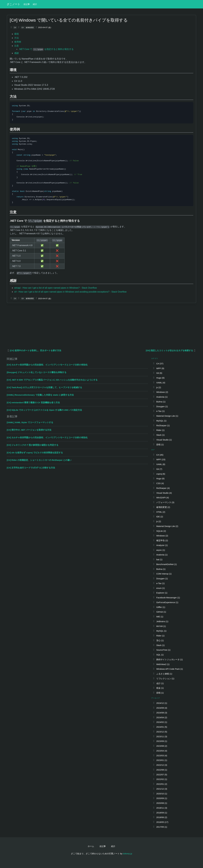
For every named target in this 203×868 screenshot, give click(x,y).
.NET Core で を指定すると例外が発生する (46, 49)
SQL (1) (158, 655)
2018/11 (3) (160, 808)
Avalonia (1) (160, 397)
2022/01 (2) (160, 784)
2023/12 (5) (160, 732)
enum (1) (159, 588)
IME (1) (158, 617)
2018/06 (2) (160, 817)
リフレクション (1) (164, 679)
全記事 (27, 4)
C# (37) (158, 364)
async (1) (159, 550)
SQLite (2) (159, 531)
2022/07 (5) (160, 775)
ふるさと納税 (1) (162, 674)
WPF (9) (158, 368)
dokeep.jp (128, 854)
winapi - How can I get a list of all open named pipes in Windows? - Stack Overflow (56, 288)
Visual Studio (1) (162, 440)
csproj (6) (159, 474)
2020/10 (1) (160, 794)
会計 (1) (158, 683)
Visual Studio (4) (162, 493)
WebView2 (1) (161, 664)
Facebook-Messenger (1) (166, 598)
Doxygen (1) (160, 406)
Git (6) (157, 373)
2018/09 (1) (160, 813)
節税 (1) (158, 445)
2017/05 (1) (160, 827)
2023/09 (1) (160, 741)
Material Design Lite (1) (166, 416)
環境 (16, 34)
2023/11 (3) (160, 736)
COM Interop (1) (162, 574)
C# (15, 28)
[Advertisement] (91, 326)
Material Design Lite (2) (166, 526)
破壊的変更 (30, 28)
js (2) (157, 387)
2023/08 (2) (160, 746)
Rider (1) (159, 430)
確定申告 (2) (160, 540)
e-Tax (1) (159, 411)
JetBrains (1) (161, 621)
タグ (153, 450)
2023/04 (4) (160, 751)
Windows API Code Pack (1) (168, 669)
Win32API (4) (161, 498)
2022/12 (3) (160, 765)
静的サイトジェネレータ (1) (168, 659)
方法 (16, 38)
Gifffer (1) (159, 607)
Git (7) (157, 469)
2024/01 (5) (160, 727)
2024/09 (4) (160, 708)
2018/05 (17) (161, 822)
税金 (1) (158, 688)
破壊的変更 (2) (161, 507)
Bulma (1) (159, 402)
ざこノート (13, 4)
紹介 (35, 4)
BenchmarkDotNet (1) (165, 564)
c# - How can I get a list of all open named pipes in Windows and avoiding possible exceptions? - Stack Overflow (70, 292)
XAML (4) (159, 383)
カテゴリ (155, 358)
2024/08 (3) (160, 713)
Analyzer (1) (160, 545)
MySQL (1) (160, 421)
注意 (16, 46)
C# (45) (158, 455)
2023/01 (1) (160, 760)
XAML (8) (159, 464)
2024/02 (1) (160, 722)
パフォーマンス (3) (164, 502)
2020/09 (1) (160, 798)
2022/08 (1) (160, 770)
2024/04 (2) (160, 717)
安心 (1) (158, 640)
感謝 (16, 53)
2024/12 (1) (160, 703)
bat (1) (158, 559)
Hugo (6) (159, 378)
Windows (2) (160, 392)
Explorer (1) (160, 593)
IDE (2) (158, 517)
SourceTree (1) (162, 650)
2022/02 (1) (160, 779)
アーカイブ (156, 698)
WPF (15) (159, 459)
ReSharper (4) (161, 488)
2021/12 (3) (160, 789)
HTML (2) (159, 512)
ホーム (91, 846)
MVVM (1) (159, 626)
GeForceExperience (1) (166, 602)
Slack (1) (159, 435)
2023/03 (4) (160, 756)
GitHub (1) (159, 612)
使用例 (18, 42)
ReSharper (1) (161, 425)
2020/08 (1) (160, 803)
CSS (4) (158, 483)
